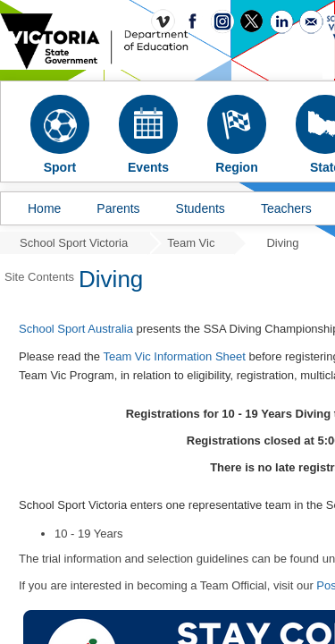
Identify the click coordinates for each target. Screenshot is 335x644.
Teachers (286, 208)
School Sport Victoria (74, 243)
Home (44, 208)
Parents (118, 208)
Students (201, 208)
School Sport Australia (76, 329)
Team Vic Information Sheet (174, 356)
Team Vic (191, 243)
